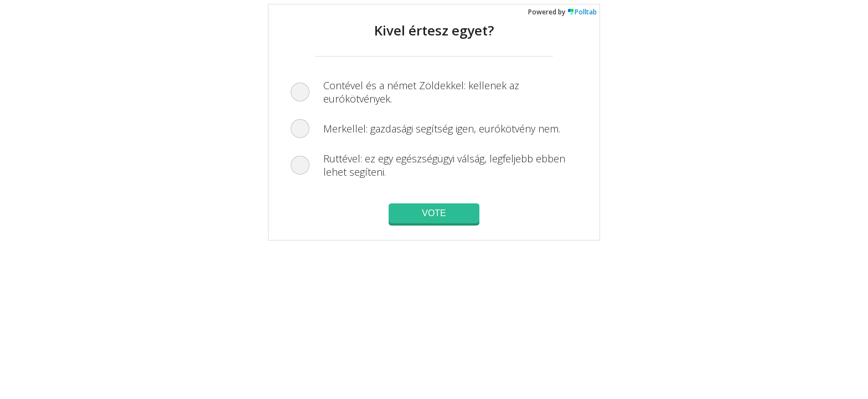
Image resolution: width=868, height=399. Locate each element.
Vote (434, 213)
